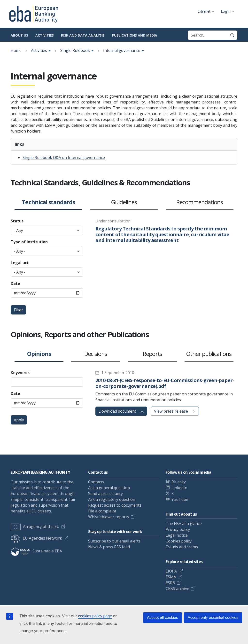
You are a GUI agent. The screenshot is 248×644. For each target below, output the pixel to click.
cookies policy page (95, 616)
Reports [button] (152, 354)
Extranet (204, 11)
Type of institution (29, 242)
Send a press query (105, 494)
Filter (18, 310)
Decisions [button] (96, 354)
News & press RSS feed (109, 547)
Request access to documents (115, 505)
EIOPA (171, 571)
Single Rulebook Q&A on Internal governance (64, 157)
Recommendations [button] (200, 202)
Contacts (96, 482)
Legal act (20, 263)
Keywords (20, 373)
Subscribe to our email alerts (114, 541)
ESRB (170, 583)
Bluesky (179, 482)
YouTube (180, 499)
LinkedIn (179, 488)
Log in (226, 11)
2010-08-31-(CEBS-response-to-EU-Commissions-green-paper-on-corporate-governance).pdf (165, 383)
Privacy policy (178, 529)
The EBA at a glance (184, 524)
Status (17, 221)
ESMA (171, 577)
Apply (19, 420)
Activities (45, 35)
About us (19, 35)
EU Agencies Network (36, 538)
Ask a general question (109, 488)
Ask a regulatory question (112, 499)
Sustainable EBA (36, 551)
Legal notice (177, 535)
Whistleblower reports (109, 517)
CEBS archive (177, 589)
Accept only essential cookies (213, 617)
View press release (175, 411)
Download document (121, 411)
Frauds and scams (182, 547)
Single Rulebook (75, 50)
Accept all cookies (163, 617)
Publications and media (135, 35)
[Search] (232, 35)
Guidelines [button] (124, 202)
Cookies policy (179, 541)
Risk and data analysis (83, 35)
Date (15, 283)
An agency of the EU (35, 526)
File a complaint (102, 511)
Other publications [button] (209, 354)
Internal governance (122, 50)
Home (16, 50)
